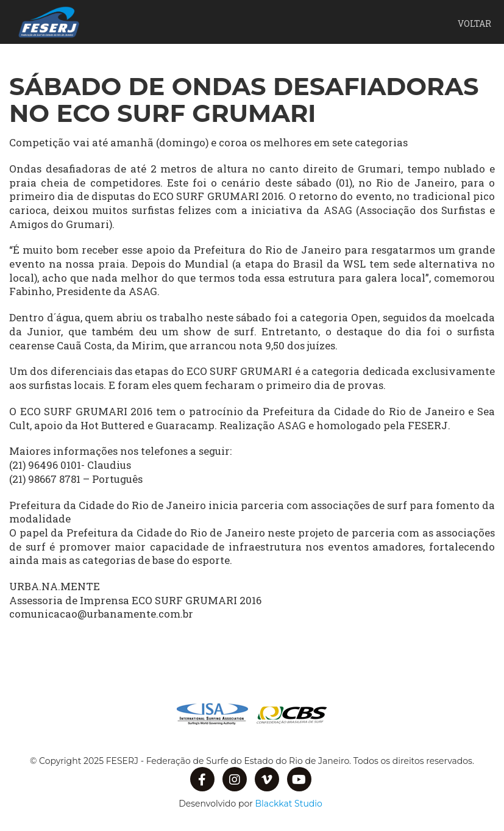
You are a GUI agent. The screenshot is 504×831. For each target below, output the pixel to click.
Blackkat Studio (289, 804)
